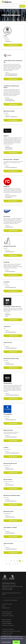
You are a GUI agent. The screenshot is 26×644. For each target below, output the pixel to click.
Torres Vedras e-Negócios (8, 616)
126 (10, 564)
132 (15, 564)
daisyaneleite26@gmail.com (11, 332)
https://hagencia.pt (9, 149)
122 (17, 561)
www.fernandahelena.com (10, 101)
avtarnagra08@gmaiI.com (10, 533)
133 (18, 564)
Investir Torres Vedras (7, 612)
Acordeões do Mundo (7, 635)
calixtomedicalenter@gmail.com (11, 74)
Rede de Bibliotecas (7, 622)
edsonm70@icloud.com (10, 364)
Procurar (22, 6)
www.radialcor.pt (8, 197)
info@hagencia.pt (9, 147)
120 (11, 561)
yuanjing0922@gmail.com (10, 517)
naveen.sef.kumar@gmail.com (11, 501)
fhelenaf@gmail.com (9, 99)
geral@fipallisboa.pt (9, 227)
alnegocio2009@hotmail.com (11, 287)
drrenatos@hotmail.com (10, 252)
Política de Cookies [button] (18, 638)
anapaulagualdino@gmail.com (11, 549)
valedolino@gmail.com (9, 469)
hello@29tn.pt (8, 315)
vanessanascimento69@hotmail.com (12, 453)
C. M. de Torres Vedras (7, 604)
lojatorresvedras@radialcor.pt (11, 196)
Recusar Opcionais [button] (6, 642)
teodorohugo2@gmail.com (10, 271)
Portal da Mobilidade (7, 614)
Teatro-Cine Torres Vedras (8, 625)
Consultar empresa (13, 45)
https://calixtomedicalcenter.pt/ (11, 75)
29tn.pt (7, 316)
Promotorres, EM (6, 608)
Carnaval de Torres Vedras (8, 629)
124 (23, 561)
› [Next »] (20, 564)
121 (14, 561)
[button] (24, 2)
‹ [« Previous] (3, 561)
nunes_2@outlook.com (10, 485)
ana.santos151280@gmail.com (11, 348)
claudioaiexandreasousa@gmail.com (12, 395)
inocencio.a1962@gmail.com (11, 420)
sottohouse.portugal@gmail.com (11, 117)
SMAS (3, 606)
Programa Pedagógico (7, 624)
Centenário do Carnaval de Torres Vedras (11, 631)
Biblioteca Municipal (7, 620)
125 (7, 564)
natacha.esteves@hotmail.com (11, 167)
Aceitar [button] (16, 642)
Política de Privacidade (7, 589)
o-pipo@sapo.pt (8, 41)
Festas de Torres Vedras (7, 633)
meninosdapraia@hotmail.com (11, 437)
